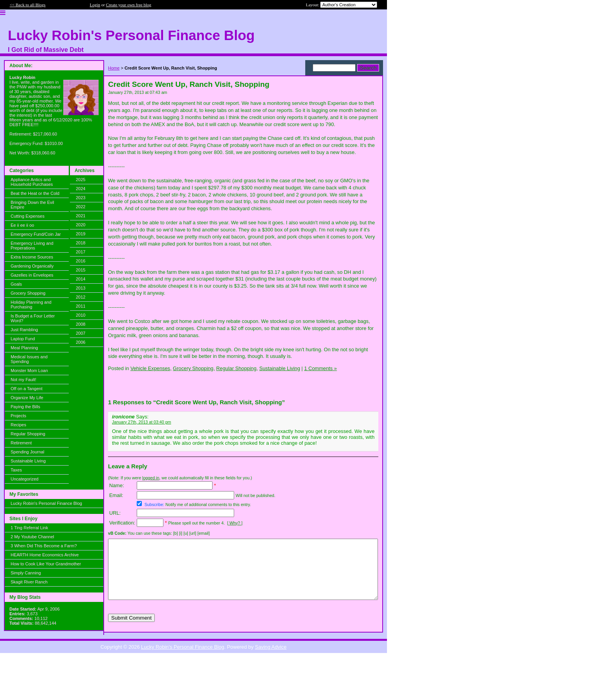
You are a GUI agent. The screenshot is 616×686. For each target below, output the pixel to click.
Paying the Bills (25, 407)
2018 (81, 243)
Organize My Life (27, 398)
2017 (81, 252)
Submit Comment (131, 630)
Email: (116, 495)
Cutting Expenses (27, 216)
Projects (18, 416)
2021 (81, 216)
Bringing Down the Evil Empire (32, 205)
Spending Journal (27, 452)
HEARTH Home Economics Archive (45, 555)
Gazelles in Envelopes (32, 275)
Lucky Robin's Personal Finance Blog (46, 503)
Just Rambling (24, 330)
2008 (81, 324)
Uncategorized (25, 479)
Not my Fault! (23, 380)
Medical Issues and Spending (29, 359)
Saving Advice (271, 656)
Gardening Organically (32, 266)
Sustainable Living (28, 461)
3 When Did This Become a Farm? (44, 546)
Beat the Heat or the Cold (35, 193)
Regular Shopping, (237, 368)
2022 (81, 207)
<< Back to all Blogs (28, 5)
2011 (81, 306)
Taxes (16, 470)
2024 (81, 189)
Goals (16, 284)
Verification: (122, 523)
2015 (81, 270)
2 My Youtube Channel (32, 537)
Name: (117, 485)
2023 (81, 198)
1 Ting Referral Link (29, 528)
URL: (115, 513)
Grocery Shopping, (194, 368)
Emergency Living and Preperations (32, 246)
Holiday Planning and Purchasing (31, 304)
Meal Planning (24, 348)
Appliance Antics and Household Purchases (32, 182)
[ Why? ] (235, 523)
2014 (81, 279)
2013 (81, 288)
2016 (81, 261)
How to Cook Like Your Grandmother (46, 564)
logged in (151, 478)
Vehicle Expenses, (151, 368)
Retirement (21, 443)
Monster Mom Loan (29, 371)
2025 (81, 180)
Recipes (18, 425)
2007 (81, 333)
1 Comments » (320, 368)
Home (114, 68)
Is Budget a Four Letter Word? (33, 318)
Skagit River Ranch (29, 582)
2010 (81, 315)
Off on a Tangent (27, 389)
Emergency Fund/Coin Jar (36, 234)
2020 (81, 225)
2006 (81, 342)
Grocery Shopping (28, 293)
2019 (81, 234)
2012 (81, 297)
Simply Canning (26, 573)
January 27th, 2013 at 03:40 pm (141, 422)
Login (95, 5)
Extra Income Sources (32, 257)
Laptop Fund (23, 339)
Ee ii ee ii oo (22, 225)
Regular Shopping (28, 434)
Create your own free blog (129, 5)
